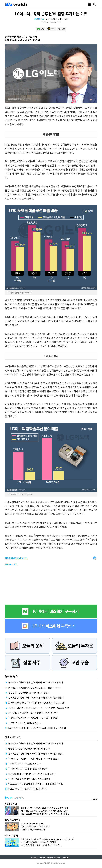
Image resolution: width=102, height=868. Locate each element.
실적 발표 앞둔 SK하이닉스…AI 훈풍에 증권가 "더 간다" (34, 713)
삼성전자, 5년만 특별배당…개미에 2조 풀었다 (29, 693)
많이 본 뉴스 (11, 676)
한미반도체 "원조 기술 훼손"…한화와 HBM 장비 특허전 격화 (36, 682)
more (94, 799)
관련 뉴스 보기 (11, 564)
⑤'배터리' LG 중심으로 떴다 (33, 823)
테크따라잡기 (11, 835)
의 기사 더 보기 (16, 558)
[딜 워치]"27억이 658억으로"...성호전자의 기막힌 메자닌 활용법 (37, 728)
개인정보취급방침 (54, 857)
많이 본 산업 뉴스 (13, 737)
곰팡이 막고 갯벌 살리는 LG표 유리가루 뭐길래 (29, 779)
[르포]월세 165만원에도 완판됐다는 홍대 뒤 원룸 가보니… (34, 687)
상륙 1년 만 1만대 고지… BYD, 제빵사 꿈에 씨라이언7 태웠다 (36, 698)
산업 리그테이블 (13, 820)
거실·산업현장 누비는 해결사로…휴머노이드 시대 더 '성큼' (45, 814)
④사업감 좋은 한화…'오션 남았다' (35, 826)
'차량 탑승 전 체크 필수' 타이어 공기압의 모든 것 (41, 845)
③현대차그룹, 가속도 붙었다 (33, 829)
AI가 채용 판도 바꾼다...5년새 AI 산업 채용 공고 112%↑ (45, 811)
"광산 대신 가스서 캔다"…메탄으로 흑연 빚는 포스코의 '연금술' (48, 839)
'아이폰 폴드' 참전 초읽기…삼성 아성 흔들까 (28, 769)
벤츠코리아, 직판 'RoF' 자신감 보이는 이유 (27, 789)
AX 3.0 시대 (11, 804)
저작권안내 (66, 857)
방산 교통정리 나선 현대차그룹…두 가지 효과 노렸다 (32, 774)
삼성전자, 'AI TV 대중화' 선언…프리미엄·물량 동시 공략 (44, 808)
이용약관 (42, 857)
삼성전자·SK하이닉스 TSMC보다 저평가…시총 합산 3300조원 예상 (39, 708)
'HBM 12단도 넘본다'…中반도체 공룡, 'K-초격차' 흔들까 (34, 718)
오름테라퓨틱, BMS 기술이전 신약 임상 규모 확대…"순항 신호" (37, 703)
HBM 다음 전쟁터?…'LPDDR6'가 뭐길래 (38, 842)
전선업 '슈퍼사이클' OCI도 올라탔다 (24, 723)
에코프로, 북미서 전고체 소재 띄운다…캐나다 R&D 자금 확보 (36, 784)
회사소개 (34, 857)
